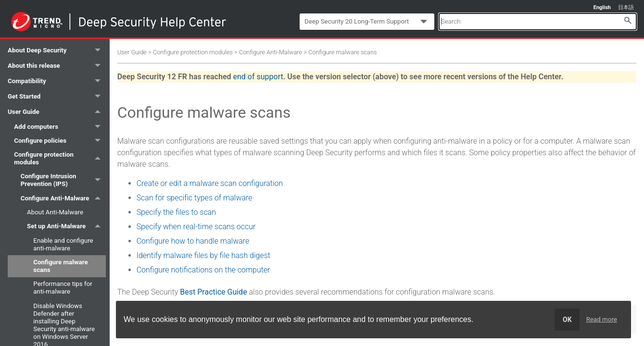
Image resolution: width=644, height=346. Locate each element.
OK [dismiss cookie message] (567, 320)
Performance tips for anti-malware (63, 288)
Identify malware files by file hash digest (203, 255)
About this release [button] (57, 66)
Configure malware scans (60, 266)
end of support (258, 77)
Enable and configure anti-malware (63, 244)
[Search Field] (538, 21)
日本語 (626, 7)
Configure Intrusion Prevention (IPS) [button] (63, 180)
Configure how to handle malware (193, 241)
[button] (628, 20)
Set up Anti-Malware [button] (66, 227)
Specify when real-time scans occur (196, 227)
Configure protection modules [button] (60, 158)
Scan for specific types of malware (195, 198)
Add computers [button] (60, 127)
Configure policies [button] (60, 141)
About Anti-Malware (55, 212)
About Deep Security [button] (57, 50)
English (602, 7)
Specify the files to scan (176, 212)
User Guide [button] (57, 112)
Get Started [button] (57, 97)
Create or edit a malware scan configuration (210, 183)
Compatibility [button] (57, 81)
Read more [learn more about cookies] (602, 319)
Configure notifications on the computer (203, 270)
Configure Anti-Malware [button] (63, 198)
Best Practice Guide (213, 292)
